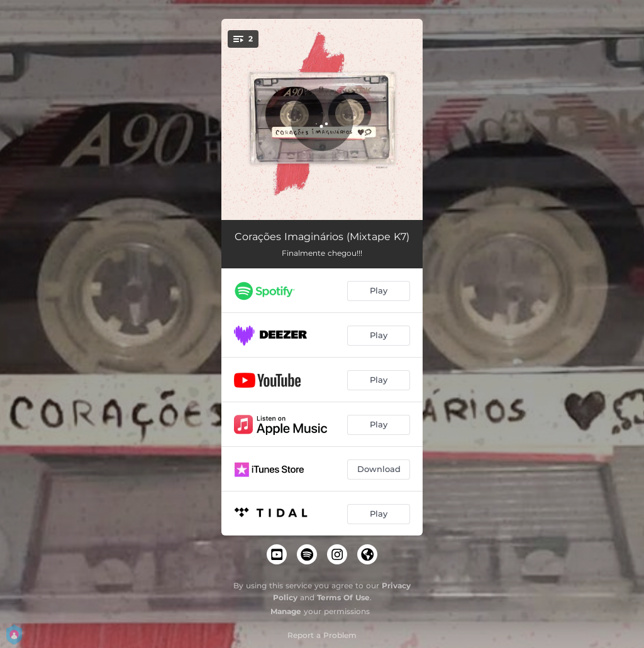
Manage (286, 611)
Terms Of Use (343, 597)
